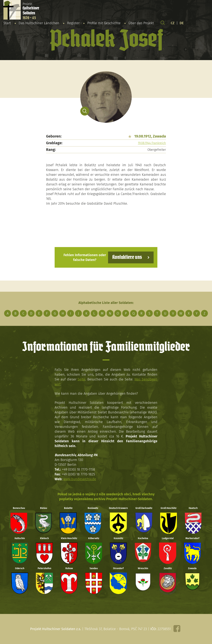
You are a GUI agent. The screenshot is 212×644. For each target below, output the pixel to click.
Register (73, 23)
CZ (173, 23)
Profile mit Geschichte (104, 23)
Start (7, 23)
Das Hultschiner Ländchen (39, 23)
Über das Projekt (141, 23)
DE (182, 23)
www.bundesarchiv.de (80, 479)
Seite (81, 379)
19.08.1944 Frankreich (152, 143)
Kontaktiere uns (127, 257)
